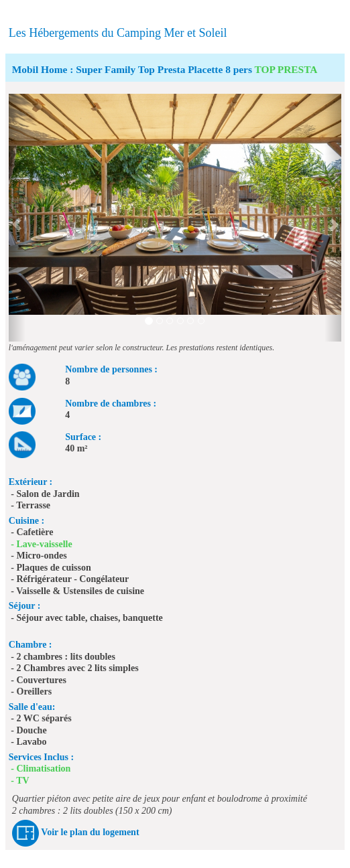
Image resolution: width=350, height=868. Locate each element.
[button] (17, 218)
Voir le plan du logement (90, 832)
